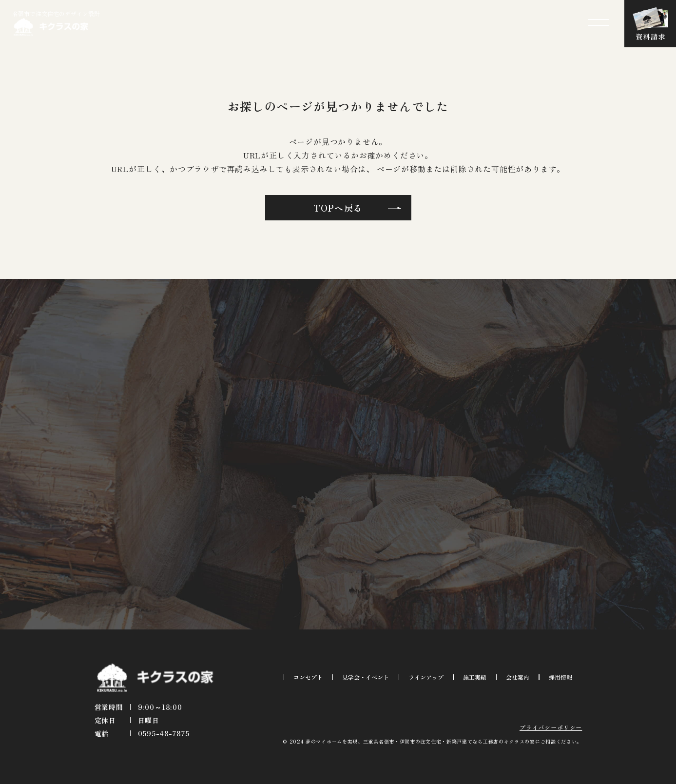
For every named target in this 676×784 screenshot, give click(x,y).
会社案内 (518, 677)
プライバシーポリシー (551, 727)
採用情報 (560, 677)
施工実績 (475, 677)
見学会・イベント (366, 677)
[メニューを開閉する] (599, 22)
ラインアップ (426, 677)
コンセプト (308, 677)
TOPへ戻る (338, 208)
